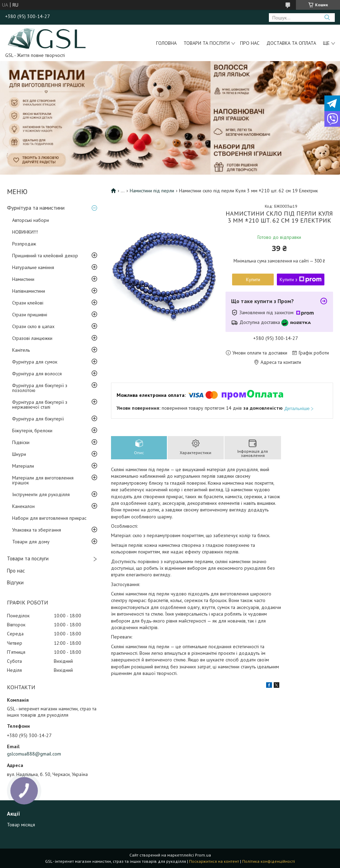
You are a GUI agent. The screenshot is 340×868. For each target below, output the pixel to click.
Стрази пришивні (30, 315)
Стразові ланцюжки (32, 338)
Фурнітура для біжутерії (38, 419)
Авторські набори (31, 220)
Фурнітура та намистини (36, 208)
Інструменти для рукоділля (41, 494)
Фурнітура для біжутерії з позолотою (40, 388)
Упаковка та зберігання (37, 530)
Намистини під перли (152, 191)
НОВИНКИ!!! (25, 232)
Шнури (19, 454)
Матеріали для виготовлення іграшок (43, 480)
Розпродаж (24, 244)
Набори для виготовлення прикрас (49, 518)
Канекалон (23, 506)
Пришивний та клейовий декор (45, 256)
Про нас (250, 43)
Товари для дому (31, 542)
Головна (166, 43)
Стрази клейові (28, 303)
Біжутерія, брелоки (32, 431)
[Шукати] (327, 18)
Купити (253, 279)
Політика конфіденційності (269, 861)
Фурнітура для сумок (35, 362)
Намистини (23, 279)
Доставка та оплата (291, 43)
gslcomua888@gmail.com (34, 754)
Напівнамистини (29, 291)
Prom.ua (203, 855)
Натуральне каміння (33, 267)
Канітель (21, 350)
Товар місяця (21, 825)
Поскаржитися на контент (214, 861)
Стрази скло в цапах (33, 326)
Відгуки (15, 582)
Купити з (301, 279)
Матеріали (23, 466)
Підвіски (21, 442)
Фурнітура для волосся (37, 374)
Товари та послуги (207, 43)
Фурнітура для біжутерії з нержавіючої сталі (40, 404)
